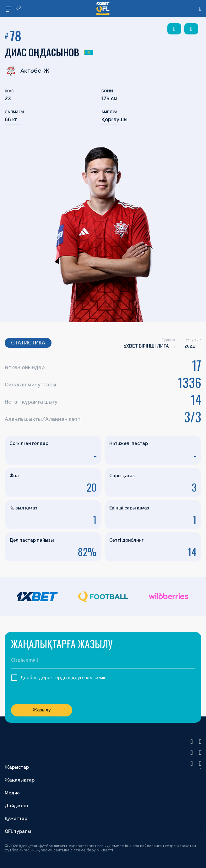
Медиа (12, 793)
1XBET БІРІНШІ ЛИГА (146, 346)
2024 (190, 346)
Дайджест (17, 806)
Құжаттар (16, 819)
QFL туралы (18, 831)
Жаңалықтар (20, 780)
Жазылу (42, 710)
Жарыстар (17, 767)
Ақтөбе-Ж (27, 70)
